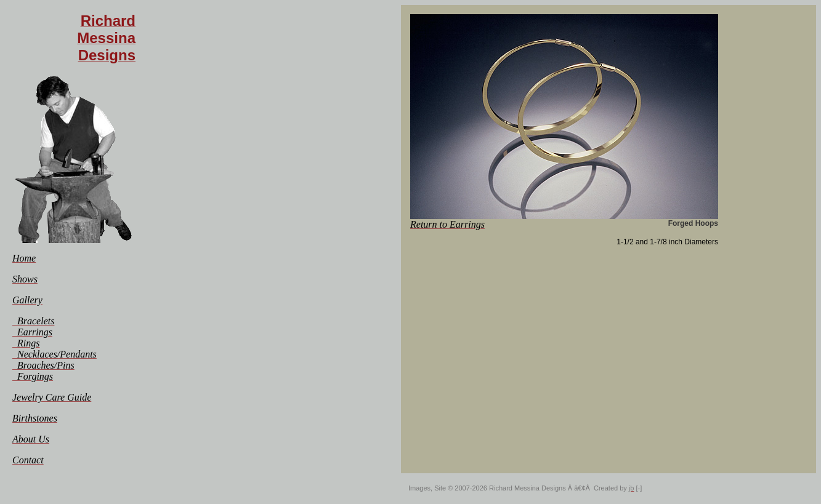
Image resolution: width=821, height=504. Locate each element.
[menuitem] (24, 258)
